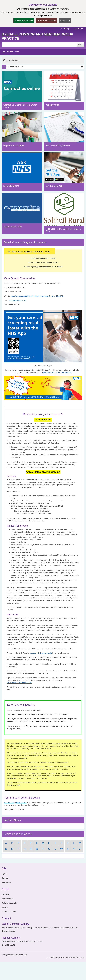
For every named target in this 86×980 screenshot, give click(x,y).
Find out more (65, 20)
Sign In (4, 874)
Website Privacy (8, 899)
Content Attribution (9, 911)
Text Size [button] (78, 29)
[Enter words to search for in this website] (39, 45)
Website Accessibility (10, 903)
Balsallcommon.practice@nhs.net (20, 683)
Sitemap (5, 878)
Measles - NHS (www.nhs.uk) (41, 653)
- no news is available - (15, 67)
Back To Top (6, 882)
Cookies (5, 907)
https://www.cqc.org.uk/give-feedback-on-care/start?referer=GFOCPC (37, 296)
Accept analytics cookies (24, 20)
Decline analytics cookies (46, 20)
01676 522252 (8, 945)
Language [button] (65, 29)
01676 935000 (8, 931)
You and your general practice (15, 803)
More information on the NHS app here (57, 373)
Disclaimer (6, 894)
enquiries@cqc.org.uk (17, 300)
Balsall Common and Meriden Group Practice (37, 36)
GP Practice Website (54, 957)
